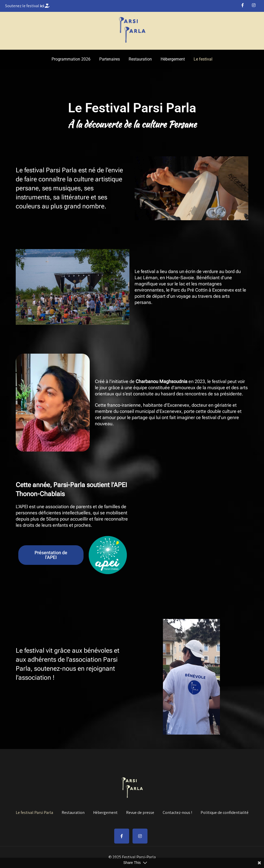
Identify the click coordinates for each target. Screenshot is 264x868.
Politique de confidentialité (225, 812)
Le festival (203, 59)
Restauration (140, 59)
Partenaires (110, 59)
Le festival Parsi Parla (34, 812)
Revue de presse (140, 812)
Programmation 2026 (71, 59)
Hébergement (173, 59)
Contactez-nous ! (177, 812)
